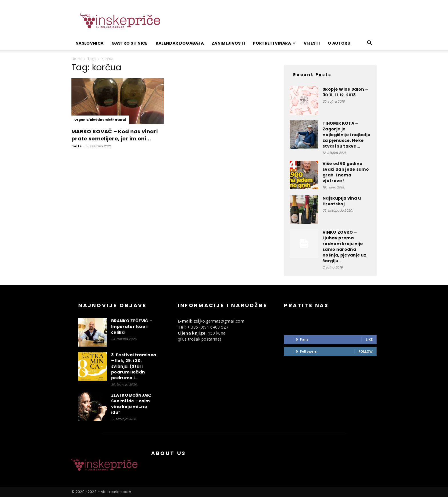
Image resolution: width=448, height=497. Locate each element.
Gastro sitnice (129, 43)
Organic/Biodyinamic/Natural (100, 120)
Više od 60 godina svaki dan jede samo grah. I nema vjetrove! (346, 172)
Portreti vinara (274, 43)
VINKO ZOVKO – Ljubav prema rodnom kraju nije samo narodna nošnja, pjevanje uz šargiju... (344, 246)
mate (77, 146)
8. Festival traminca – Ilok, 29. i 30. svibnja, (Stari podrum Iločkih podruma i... (134, 366)
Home (77, 59)
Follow (366, 351)
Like (369, 339)
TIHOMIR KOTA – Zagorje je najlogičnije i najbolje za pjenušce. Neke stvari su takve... (346, 135)
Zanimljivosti (228, 43)
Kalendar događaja (180, 43)
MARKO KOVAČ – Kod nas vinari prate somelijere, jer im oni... (115, 135)
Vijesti (312, 43)
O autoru (339, 43)
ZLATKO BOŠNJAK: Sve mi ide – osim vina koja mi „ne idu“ (131, 404)
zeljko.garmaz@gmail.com (219, 321)
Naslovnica (89, 43)
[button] (370, 44)
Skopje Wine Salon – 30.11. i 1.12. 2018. (345, 92)
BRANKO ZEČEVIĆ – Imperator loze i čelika (132, 327)
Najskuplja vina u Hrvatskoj (342, 201)
